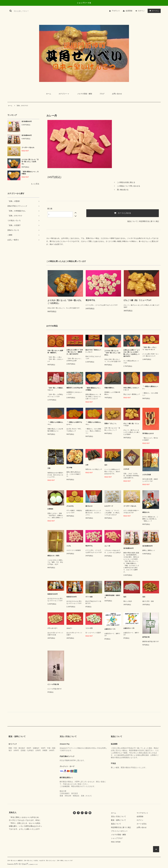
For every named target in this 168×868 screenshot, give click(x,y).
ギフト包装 (89, 597)
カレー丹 (107, 546)
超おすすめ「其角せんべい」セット (93, 351)
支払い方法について (118, 816)
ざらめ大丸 (70, 506)
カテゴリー (64, 94)
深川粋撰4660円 (27, 135)
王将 (49, 468)
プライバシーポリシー (119, 831)
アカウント (116, 11)
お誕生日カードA (110, 629)
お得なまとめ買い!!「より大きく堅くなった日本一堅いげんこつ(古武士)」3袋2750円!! (132, 353)
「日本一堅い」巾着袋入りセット (55, 389)
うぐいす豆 (89, 628)
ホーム (49, 94)
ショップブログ (117, 838)
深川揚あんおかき (148, 433)
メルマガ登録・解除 (85, 94)
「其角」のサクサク (22, 106)
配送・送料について (118, 820)
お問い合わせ (117, 94)
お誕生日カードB (129, 628)
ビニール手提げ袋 (53, 684)
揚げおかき (89, 506)
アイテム (154, 11)
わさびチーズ (109, 506)
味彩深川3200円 (53, 594)
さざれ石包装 (147, 475)
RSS (113, 842)
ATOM (118, 842)
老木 (106, 465)
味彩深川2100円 (72, 597)
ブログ (102, 94)
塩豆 (125, 597)
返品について (132, 221)
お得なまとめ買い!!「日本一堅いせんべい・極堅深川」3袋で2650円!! (75, 352)
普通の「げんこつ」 (111, 424)
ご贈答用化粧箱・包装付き (112, 596)
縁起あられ (146, 512)
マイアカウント (142, 813)
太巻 (87, 465)
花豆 (144, 597)
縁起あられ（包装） (54, 556)
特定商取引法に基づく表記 (149, 221)
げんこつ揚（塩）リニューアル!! (138, 300)
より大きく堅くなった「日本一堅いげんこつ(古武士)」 (30, 162)
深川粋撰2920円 (27, 121)
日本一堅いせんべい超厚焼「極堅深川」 (55, 352)
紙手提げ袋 (146, 637)
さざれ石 (126, 469)
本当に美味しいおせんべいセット (131, 389)
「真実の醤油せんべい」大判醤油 (30, 173)
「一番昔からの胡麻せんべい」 (55, 423)
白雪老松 (50, 509)
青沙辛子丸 (90, 300)
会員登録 (129, 11)
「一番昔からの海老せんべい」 (93, 423)
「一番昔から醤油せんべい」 (150, 388)
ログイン (141, 11)
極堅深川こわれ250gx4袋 (75, 388)
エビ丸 (69, 546)
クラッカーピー (52, 628)
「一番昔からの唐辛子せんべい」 (74, 423)
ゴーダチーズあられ (28, 147)
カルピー (69, 628)
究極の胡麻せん (109, 388)
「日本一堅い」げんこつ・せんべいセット (149, 348)
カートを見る (142, 824)
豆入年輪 (69, 468)
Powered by (23, 864)
